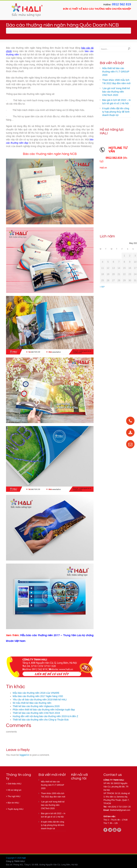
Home (22, 31)
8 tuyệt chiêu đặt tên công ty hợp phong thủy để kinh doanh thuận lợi (116, 112)
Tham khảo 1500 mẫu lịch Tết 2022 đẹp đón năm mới (116, 82)
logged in (24, 755)
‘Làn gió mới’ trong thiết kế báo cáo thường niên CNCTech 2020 (116, 92)
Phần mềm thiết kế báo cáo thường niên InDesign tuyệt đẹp (44, 710)
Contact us (113, 775)
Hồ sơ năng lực (15, 790)
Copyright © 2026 (14, 858)
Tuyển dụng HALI (16, 809)
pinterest (119, 830)
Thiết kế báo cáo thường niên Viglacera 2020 (36, 706)
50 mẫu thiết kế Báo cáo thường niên (32, 703)
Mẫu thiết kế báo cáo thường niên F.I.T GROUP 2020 (116, 72)
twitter (110, 830)
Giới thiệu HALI (14, 784)
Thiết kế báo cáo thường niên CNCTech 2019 (36, 713)
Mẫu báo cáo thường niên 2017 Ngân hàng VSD (38, 696)
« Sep (102, 287)
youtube (115, 830)
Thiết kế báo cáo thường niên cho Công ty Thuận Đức (41, 720)
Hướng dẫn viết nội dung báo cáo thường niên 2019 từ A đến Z (45, 716)
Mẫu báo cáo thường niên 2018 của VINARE (36, 693)
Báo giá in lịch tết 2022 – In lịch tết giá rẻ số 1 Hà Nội (116, 102)
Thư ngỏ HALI (14, 796)
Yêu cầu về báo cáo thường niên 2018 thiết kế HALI (40, 700)
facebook (105, 830)
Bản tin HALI (13, 803)
